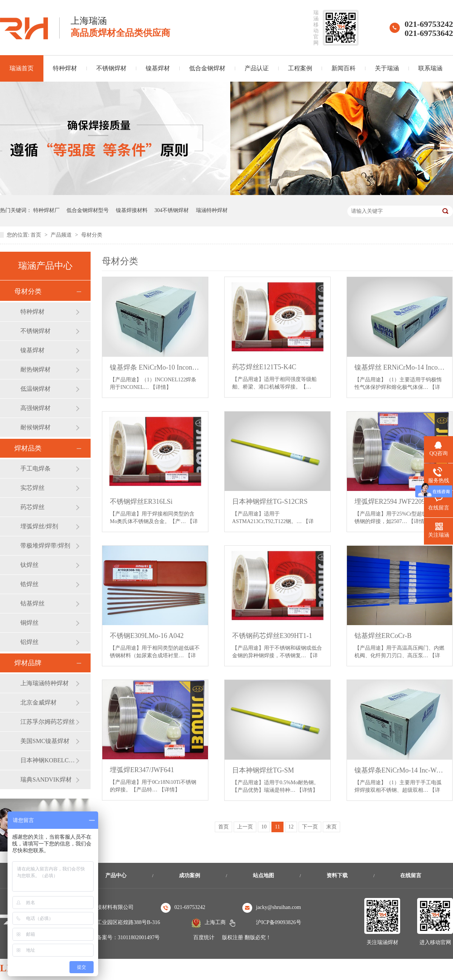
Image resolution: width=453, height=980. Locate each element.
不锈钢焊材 (111, 68)
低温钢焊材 (35, 389)
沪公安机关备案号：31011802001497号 (115, 937)
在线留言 (411, 875)
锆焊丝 (29, 584)
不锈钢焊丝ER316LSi (141, 502)
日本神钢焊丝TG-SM (263, 770)
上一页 (245, 827)
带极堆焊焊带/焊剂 (45, 546)
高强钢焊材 (35, 408)
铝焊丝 (29, 642)
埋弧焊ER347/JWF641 (142, 770)
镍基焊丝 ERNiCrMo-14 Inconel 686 (400, 367)
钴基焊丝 (32, 603)
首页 (37, 235)
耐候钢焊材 (35, 427)
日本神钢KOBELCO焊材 (48, 760)
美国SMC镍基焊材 (45, 741)
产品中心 (116, 875)
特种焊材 (65, 68)
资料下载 (337, 875)
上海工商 (215, 922)
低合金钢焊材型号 (88, 210)
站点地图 (263, 875)
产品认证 (257, 68)
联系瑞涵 (430, 68)
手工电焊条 (35, 468)
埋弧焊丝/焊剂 (39, 526)
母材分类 (92, 235)
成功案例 (190, 875)
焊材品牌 (28, 663)
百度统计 (204, 937)
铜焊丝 (29, 623)
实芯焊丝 (32, 488)
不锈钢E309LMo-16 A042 (147, 636)
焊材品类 (28, 448)
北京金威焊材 (39, 702)
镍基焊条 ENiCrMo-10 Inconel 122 (155, 367)
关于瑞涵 (387, 68)
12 (291, 827)
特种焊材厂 (46, 210)
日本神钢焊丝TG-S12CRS (270, 502)
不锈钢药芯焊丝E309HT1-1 (272, 636)
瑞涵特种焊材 (212, 210)
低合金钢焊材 (207, 68)
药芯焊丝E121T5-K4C (264, 367)
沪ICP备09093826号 (279, 922)
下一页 (310, 827)
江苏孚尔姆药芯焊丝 (48, 722)
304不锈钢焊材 (172, 210)
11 (277, 827)
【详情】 (161, 387)
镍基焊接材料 (132, 210)
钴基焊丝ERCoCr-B (383, 636)
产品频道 (62, 235)
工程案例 (300, 68)
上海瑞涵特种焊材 (45, 683)
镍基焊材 (158, 68)
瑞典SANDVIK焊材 (46, 780)
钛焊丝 (29, 565)
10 (264, 827)
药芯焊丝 (32, 507)
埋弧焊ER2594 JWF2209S (392, 502)
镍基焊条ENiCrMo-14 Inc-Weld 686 (400, 770)
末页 (331, 827)
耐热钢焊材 (35, 369)
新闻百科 (344, 68)
